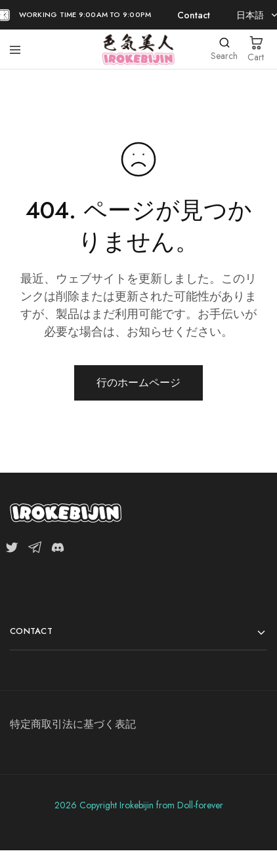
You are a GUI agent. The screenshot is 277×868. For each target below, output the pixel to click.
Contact (193, 15)
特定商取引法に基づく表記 (73, 724)
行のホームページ (138, 383)
